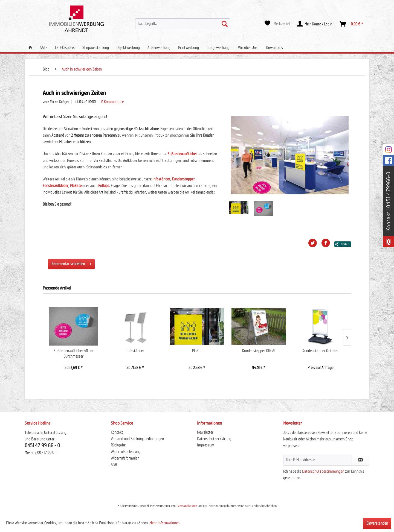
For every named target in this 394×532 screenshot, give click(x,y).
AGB (114, 465)
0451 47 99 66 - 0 (42, 446)
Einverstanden (377, 524)
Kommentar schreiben (71, 263)
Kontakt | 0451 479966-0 (389, 201)
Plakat (197, 351)
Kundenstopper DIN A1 (259, 351)
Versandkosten (187, 506)
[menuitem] (183, 24)
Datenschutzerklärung (214, 439)
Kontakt (117, 432)
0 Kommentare (112, 102)
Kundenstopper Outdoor (321, 351)
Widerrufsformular (125, 458)
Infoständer (135, 351)
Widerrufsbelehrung (126, 452)
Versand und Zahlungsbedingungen (137, 439)
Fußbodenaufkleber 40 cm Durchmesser (73, 354)
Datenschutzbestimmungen (323, 472)
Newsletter (205, 432)
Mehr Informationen (164, 523)
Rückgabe (118, 445)
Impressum (206, 445)
